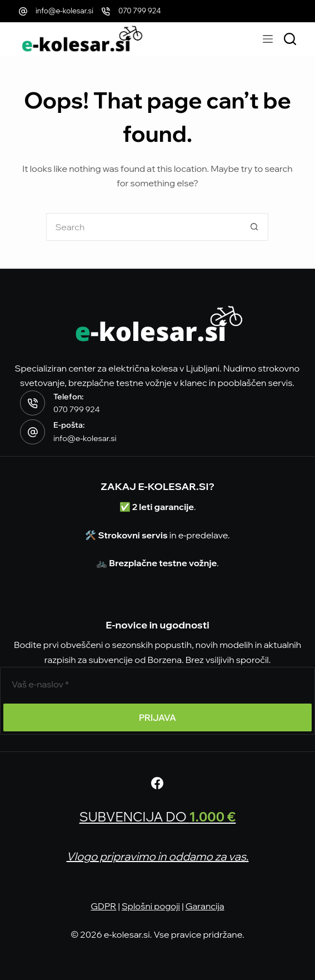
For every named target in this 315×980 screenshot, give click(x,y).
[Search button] (254, 227)
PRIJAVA (157, 717)
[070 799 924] (106, 11)
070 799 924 (140, 11)
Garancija (205, 906)
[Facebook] (157, 783)
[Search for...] (143, 227)
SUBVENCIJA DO (158, 816)
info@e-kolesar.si (64, 11)
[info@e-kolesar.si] (23, 11)
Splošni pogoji (151, 906)
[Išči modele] (290, 39)
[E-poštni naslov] (157, 684)
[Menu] (268, 39)
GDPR (103, 906)
